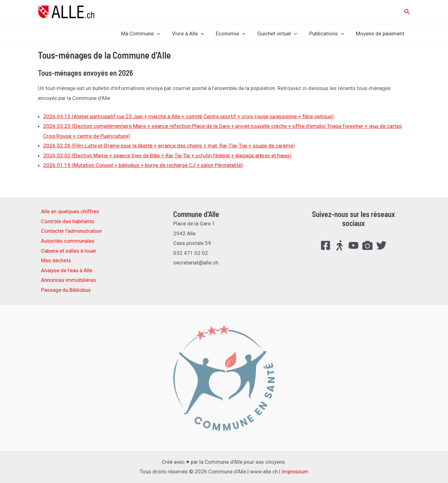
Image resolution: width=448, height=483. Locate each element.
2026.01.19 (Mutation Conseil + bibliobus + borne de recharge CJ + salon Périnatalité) (143, 165)
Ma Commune (148, 34)
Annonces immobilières (68, 280)
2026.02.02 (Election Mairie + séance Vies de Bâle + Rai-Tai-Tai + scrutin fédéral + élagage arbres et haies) (167, 156)
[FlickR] (367, 245)
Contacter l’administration (71, 231)
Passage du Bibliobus (66, 290)
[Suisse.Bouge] (339, 245)
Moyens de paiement (381, 34)
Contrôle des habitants (68, 221)
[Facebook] (326, 245)
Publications (328, 34)
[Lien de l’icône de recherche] (407, 12)
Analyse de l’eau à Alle (67, 270)
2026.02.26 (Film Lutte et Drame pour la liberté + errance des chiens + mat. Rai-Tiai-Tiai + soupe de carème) (169, 146)
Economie (235, 34)
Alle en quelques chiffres (70, 211)
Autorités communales (68, 241)
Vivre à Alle (194, 34)
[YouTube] (353, 245)
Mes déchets (56, 260)
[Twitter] (381, 245)
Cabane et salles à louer (69, 251)
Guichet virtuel (281, 34)
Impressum (295, 472)
